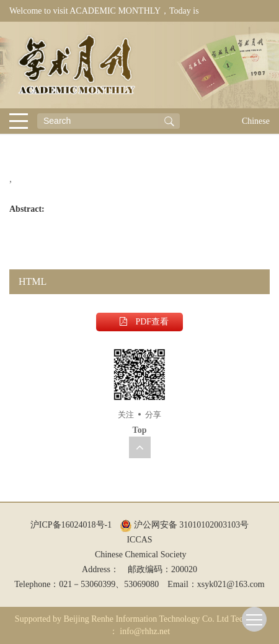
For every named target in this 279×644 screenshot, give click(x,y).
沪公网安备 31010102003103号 (184, 525)
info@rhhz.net (145, 631)
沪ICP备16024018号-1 (71, 525)
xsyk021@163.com (231, 584)
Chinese (256, 121)
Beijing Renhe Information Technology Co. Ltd (146, 619)
